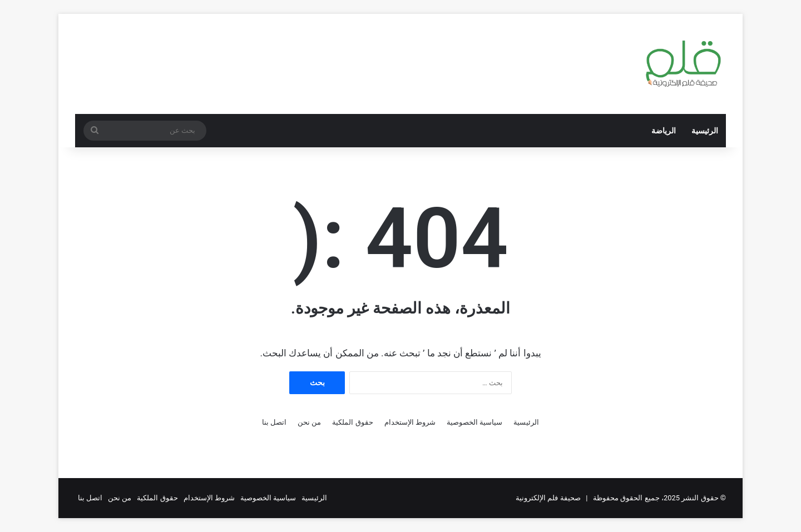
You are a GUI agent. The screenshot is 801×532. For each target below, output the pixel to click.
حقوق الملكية (352, 422)
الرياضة (664, 131)
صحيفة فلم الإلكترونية (548, 498)
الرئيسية (705, 131)
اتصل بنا (274, 422)
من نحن (309, 422)
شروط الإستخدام (410, 422)
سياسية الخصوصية (474, 422)
